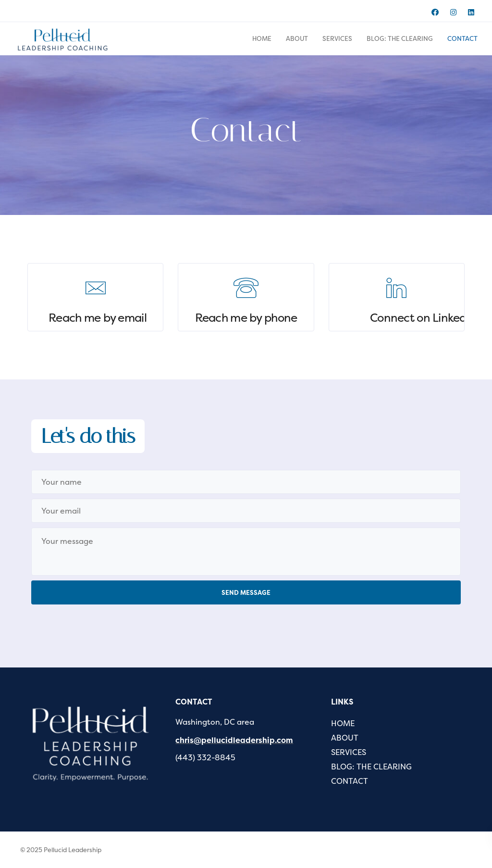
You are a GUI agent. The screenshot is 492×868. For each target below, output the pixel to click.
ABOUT (297, 38)
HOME (262, 38)
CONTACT (462, 38)
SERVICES (337, 38)
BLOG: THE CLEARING (400, 38)
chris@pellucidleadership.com (234, 740)
